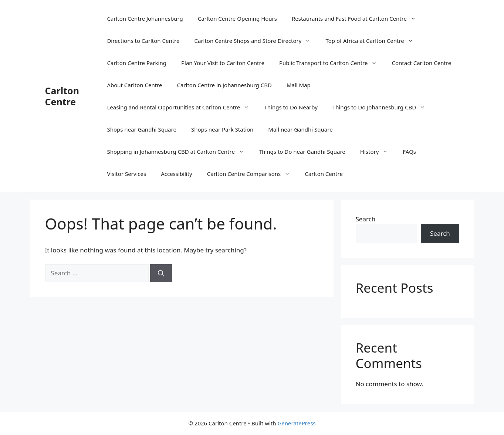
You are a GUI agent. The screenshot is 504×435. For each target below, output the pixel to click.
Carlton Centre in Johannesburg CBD (224, 85)
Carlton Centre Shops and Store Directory (256, 41)
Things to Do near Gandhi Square (302, 152)
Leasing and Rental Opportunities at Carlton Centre (182, 107)
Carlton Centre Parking (137, 63)
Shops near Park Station (222, 129)
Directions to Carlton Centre (143, 41)
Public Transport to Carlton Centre (332, 63)
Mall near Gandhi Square (300, 129)
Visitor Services (126, 174)
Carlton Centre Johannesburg (145, 18)
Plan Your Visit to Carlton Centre (223, 63)
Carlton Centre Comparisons (252, 174)
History (378, 152)
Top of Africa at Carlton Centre (373, 41)
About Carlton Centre (134, 85)
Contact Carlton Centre (421, 63)
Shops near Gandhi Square (142, 129)
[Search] (161, 273)
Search (366, 219)
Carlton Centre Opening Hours (237, 18)
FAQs (409, 152)
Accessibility (177, 174)
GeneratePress (296, 423)
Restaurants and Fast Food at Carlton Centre (358, 18)
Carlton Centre (62, 96)
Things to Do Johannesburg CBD (383, 107)
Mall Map (299, 85)
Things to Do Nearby (291, 107)
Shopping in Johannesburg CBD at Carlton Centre (179, 152)
